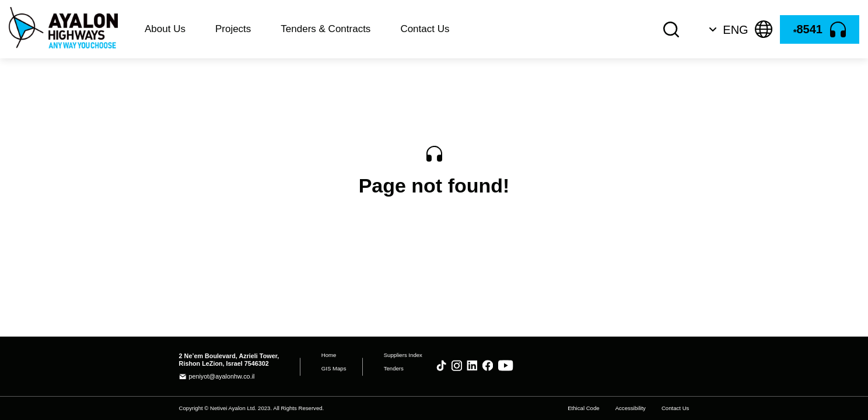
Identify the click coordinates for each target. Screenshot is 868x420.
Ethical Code (583, 408)
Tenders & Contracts (325, 29)
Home (329, 355)
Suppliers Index (403, 355)
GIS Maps (334, 369)
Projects (233, 29)
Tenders (394, 369)
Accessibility (631, 408)
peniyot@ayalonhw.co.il (221, 376)
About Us (165, 29)
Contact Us (425, 29)
